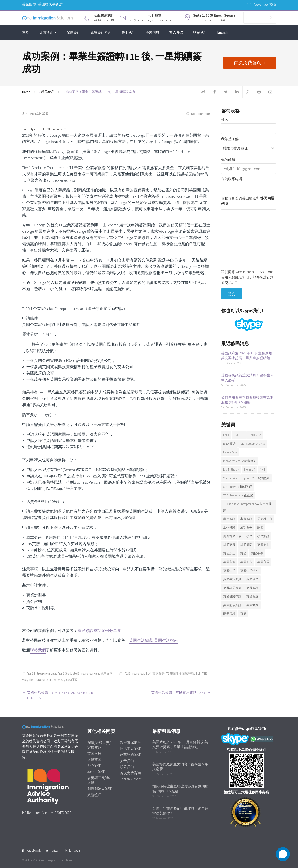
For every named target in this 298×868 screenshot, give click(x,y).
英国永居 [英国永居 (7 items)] (229, 553)
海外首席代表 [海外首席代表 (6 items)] (232, 536)
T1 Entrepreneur (134, 673)
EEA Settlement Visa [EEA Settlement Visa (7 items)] (253, 444)
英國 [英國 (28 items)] (243, 553)
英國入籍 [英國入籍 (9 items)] (229, 562)
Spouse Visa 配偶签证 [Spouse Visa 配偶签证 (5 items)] (256, 478)
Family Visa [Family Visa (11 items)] (230, 452)
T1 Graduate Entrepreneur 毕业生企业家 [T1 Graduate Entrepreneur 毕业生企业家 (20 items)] (247, 507)
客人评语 (176, 32)
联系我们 (200, 32)
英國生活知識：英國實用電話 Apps (178, 692)
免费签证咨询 (101, 32)
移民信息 (152, 32)
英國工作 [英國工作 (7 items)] (246, 562)
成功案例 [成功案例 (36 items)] (246, 527)
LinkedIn (75, 850)
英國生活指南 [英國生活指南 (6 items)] (249, 571)
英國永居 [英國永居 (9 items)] (263, 562)
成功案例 (107, 673)
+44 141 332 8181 (104, 20)
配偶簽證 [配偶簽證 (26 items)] (229, 614)
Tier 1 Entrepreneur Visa (41, 673)
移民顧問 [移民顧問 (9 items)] (246, 545)
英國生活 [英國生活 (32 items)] (229, 571)
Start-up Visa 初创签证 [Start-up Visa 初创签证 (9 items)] (238, 487)
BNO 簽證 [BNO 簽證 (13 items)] (229, 444)
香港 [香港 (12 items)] (243, 614)
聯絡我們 (38, 650)
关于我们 (128, 32)
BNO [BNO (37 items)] (226, 435)
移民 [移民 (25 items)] (249, 536)
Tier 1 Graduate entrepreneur (47, 680)
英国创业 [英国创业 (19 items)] (263, 545)
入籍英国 (94, 760)
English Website (131, 779)
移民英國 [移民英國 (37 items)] (229, 545)
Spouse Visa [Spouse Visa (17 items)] (230, 478)
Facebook (34, 850)
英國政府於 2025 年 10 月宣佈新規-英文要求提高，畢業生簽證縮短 (247, 356)
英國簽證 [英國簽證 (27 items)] (252, 588)
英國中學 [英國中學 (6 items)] (257, 553)
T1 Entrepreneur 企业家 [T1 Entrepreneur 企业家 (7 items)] (238, 495)
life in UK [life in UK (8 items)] (250, 470)
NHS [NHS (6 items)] (262, 470)
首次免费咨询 (247, 63)
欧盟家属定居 (130, 743)
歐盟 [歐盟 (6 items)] (260, 527)
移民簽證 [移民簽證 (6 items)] (263, 536)
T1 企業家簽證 (155, 673)
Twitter (55, 850)
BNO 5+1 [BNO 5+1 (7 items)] (239, 435)
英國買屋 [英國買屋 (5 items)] (252, 596)
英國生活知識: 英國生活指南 (153, 640)
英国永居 (94, 754)
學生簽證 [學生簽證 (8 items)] (229, 519)
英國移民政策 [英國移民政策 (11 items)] (232, 588)
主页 (26, 32)
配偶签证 (73, 32)
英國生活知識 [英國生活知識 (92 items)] (232, 579)
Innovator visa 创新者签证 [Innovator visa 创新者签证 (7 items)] (240, 461)
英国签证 (46, 32)
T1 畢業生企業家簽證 (180, 673)
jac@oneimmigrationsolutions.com (154, 20)
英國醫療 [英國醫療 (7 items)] (252, 605)
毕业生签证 (96, 772)
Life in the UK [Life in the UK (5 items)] (231, 470)
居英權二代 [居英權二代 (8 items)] (265, 519)
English (222, 32)
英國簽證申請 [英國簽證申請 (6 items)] (232, 596)
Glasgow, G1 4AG (214, 20)
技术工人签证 (130, 749)
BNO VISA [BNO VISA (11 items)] (255, 435)
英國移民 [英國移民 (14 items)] (252, 579)
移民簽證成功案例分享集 (99, 631)
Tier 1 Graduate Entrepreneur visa (78, 673)
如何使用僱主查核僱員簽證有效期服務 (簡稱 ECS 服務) (247, 400)
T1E (198, 673)
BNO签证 (94, 766)
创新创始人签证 (100, 789)
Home (26, 92)
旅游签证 (94, 795)
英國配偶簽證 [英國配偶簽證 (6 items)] (232, 605)
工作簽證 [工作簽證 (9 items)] (229, 527)
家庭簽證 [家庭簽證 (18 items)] (246, 519)
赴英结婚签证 (130, 755)
